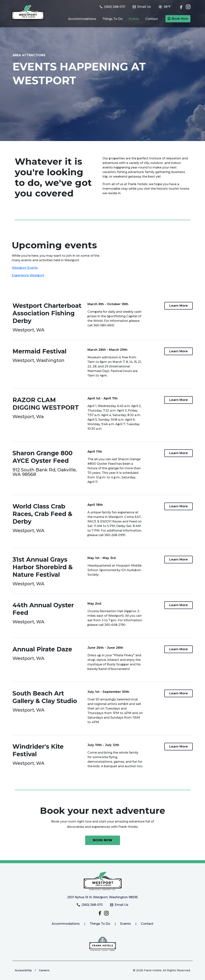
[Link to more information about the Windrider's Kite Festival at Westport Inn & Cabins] (178, 747)
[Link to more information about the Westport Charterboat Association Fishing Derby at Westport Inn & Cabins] (178, 306)
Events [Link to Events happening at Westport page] (134, 19)
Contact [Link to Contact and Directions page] (152, 19)
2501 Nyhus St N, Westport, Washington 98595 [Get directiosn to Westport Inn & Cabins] (102, 897)
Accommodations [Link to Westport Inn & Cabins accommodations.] (66, 924)
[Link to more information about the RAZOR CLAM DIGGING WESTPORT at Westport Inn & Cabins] (178, 400)
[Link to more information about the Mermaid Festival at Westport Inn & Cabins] (178, 351)
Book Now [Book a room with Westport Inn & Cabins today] (178, 19)
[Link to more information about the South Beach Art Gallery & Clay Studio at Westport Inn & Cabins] (178, 693)
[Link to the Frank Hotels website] (103, 944)
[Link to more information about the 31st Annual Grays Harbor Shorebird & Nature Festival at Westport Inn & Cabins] (178, 560)
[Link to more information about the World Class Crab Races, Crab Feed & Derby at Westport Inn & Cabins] (178, 506)
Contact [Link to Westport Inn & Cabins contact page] (147, 924)
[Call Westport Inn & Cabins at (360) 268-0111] (115, 7)
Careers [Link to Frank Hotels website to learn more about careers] (44, 970)
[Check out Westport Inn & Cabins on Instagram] (188, 7)
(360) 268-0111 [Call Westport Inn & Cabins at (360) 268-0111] (90, 905)
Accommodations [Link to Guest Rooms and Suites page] (82, 19)
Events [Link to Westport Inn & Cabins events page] (125, 924)
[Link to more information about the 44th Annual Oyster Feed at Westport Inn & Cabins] (178, 605)
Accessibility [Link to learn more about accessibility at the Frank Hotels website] (23, 970)
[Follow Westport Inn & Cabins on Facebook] (182, 7)
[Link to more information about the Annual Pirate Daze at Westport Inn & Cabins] (178, 649)
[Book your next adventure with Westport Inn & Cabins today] (103, 840)
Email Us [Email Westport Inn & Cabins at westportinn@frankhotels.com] (119, 905)
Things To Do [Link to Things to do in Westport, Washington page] (112, 19)
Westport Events (25, 268)
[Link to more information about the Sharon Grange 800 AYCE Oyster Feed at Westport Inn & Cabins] (178, 453)
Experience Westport (28, 275)
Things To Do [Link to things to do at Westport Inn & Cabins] (100, 924)
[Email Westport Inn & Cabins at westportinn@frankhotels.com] (144, 7)
